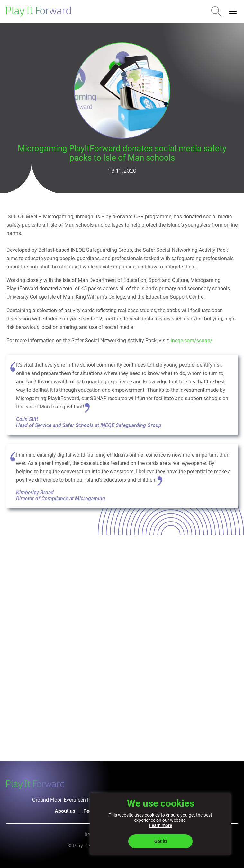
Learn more (161, 825)
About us (65, 811)
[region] (160, 824)
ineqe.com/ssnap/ (192, 341)
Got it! (161, 841)
